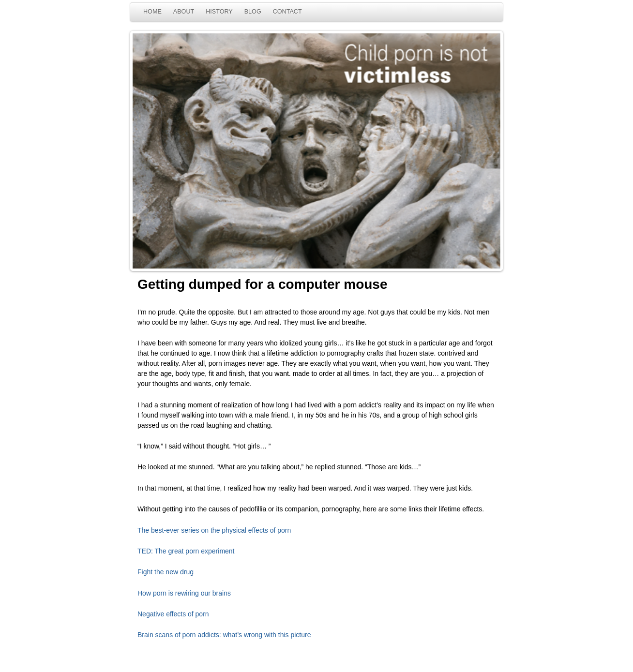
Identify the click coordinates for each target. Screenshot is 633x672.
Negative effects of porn (173, 614)
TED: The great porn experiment (186, 551)
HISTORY (219, 12)
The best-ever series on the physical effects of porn (214, 530)
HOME (152, 12)
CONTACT (287, 12)
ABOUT (184, 12)
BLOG (253, 12)
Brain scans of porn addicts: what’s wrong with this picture (224, 635)
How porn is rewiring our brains (184, 593)
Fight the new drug (166, 572)
